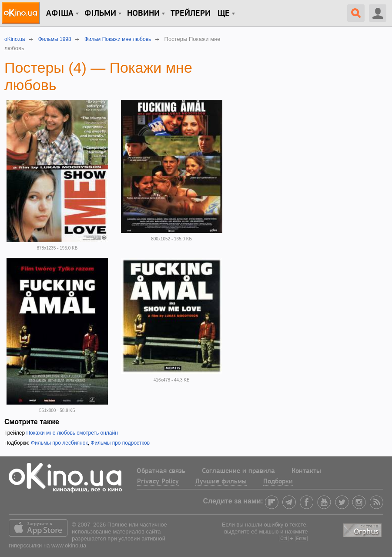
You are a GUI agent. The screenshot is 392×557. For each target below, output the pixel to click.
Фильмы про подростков (120, 443)
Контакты (306, 471)
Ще (224, 14)
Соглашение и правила (238, 471)
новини (143, 14)
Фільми (100, 14)
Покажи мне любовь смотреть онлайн (72, 433)
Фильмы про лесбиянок (59, 443)
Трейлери (191, 14)
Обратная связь (161, 471)
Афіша (60, 14)
